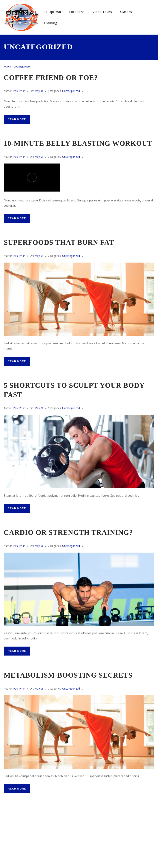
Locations (77, 12)
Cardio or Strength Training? (68, 532)
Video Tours (102, 12)
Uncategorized (22, 67)
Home (7, 67)
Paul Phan (19, 91)
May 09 (39, 157)
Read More (17, 119)
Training (50, 23)
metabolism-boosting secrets (68, 675)
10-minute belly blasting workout (78, 143)
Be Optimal (52, 12)
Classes (126, 12)
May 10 (39, 91)
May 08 (39, 408)
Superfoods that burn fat (59, 242)
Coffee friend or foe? (51, 78)
